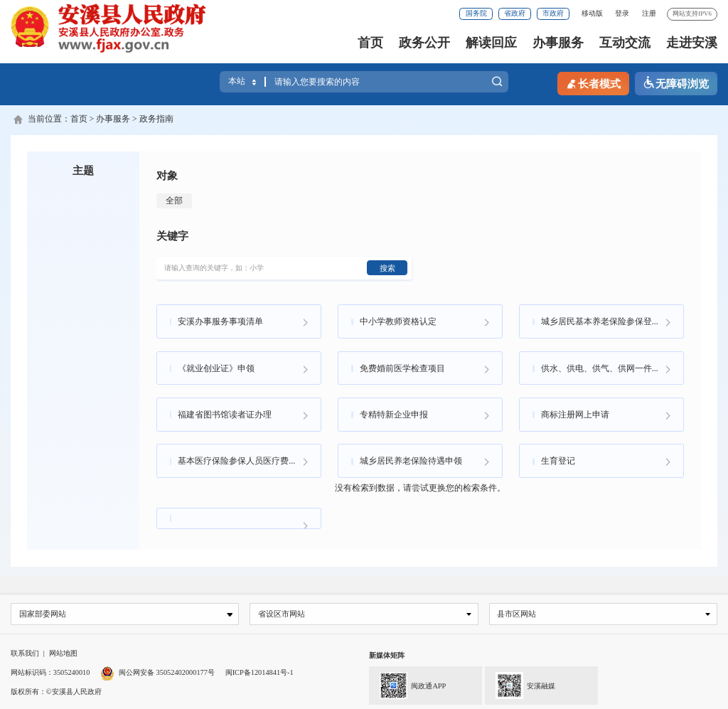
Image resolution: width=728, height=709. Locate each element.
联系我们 (25, 653)
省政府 (515, 13)
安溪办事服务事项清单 (220, 320)
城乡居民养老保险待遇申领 (411, 460)
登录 (622, 13)
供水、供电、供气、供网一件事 (601, 367)
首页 (370, 43)
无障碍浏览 (676, 83)
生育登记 (558, 460)
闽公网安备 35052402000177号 (157, 672)
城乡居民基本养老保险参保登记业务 (609, 320)
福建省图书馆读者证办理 (225, 414)
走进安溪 (692, 43)
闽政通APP (407, 684)
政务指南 (156, 119)
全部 (174, 201)
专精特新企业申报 (394, 414)
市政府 (553, 13)
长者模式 (593, 83)
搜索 (497, 82)
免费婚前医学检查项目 (402, 367)
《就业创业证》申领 (216, 367)
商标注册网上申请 (575, 414)
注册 (649, 13)
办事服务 (558, 43)
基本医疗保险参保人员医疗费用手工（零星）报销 (249, 460)
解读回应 (491, 43)
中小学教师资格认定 (398, 320)
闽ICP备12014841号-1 (259, 672)
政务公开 (424, 43)
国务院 (476, 13)
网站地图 (63, 653)
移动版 (592, 13)
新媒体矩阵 (387, 655)
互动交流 (625, 43)
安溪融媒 (520, 684)
